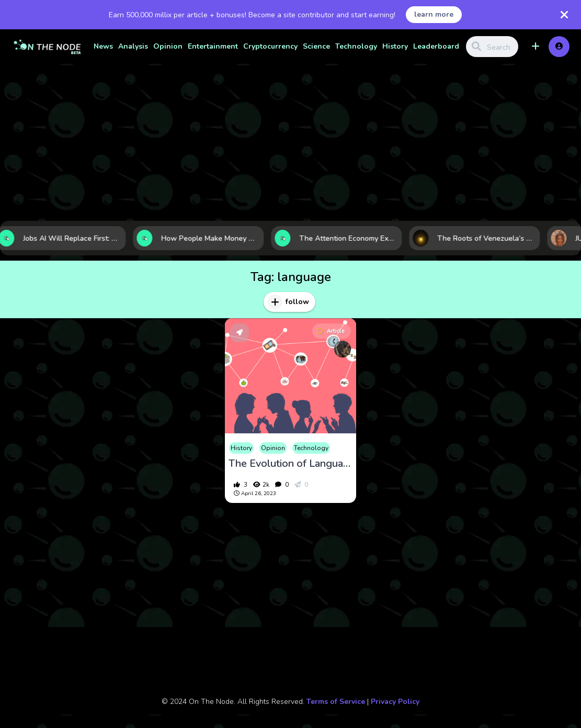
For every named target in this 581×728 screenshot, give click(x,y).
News (103, 46)
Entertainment (213, 46)
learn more (434, 14)
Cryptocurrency (270, 46)
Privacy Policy (395, 702)
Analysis (133, 46)
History (395, 46)
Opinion (168, 46)
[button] (536, 47)
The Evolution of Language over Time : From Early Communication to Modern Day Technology (290, 464)
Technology (356, 46)
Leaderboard (436, 46)
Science (316, 46)
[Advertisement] (290, 142)
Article (331, 331)
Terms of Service (336, 702)
